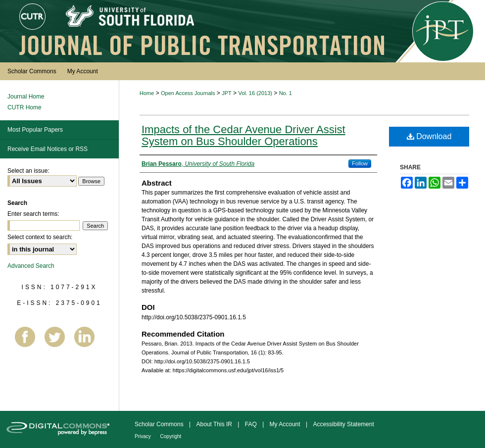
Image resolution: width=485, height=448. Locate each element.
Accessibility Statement (343, 424)
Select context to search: (40, 237)
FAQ (252, 424)
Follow (360, 163)
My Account (286, 424)
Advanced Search (31, 266)
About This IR (215, 424)
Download (429, 136)
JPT (227, 93)
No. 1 (286, 93)
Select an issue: (28, 171)
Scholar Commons (160, 424)
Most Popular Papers (35, 130)
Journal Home (26, 97)
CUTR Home (24, 107)
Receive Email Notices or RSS (48, 149)
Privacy (144, 436)
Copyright (171, 436)
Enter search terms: (33, 214)
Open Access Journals (188, 93)
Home (147, 93)
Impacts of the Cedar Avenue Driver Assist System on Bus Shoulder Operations (243, 135)
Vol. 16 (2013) (255, 93)
